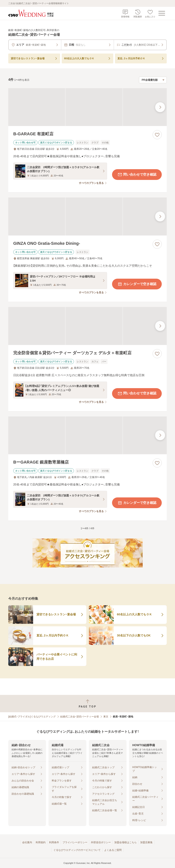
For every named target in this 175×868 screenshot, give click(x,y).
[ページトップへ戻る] (87, 704)
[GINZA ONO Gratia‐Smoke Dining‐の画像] (87, 216)
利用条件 (54, 842)
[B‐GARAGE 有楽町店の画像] (87, 107)
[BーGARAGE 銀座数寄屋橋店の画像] (87, 435)
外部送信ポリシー (101, 842)
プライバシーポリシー (75, 842)
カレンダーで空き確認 (137, 284)
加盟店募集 (146, 842)
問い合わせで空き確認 (137, 175)
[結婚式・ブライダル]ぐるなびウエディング (32, 717)
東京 (106, 717)
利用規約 (41, 842)
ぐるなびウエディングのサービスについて (77, 850)
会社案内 (27, 842)
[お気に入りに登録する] (157, 135)
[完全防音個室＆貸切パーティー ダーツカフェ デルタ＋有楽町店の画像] (87, 326)
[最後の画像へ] (160, 107)
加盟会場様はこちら (126, 842)
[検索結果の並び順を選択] (153, 80)
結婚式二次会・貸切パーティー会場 (80, 717)
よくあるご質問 (113, 850)
